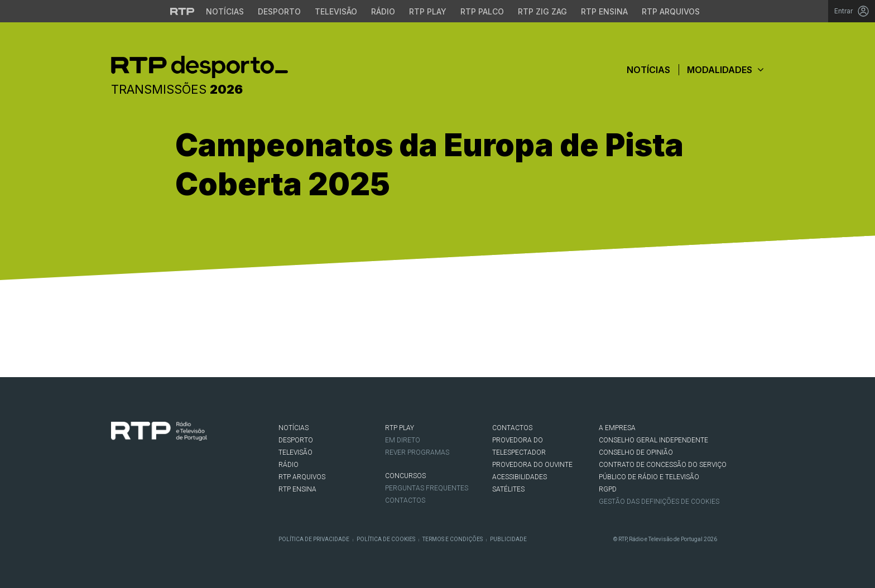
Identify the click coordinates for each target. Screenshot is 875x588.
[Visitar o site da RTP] (182, 11)
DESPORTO (296, 440)
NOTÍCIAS (294, 428)
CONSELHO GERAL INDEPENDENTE (653, 440)
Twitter (134, 486)
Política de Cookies (386, 539)
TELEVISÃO (295, 452)
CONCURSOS (405, 476)
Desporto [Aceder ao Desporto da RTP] (279, 11)
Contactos (405, 500)
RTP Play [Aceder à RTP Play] (428, 11)
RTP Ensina (297, 489)
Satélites (508, 489)
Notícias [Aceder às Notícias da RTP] (225, 11)
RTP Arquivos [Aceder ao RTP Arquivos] (671, 11)
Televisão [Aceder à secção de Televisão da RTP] (336, 11)
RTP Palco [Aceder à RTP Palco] (482, 11)
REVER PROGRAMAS (417, 452)
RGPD (608, 489)
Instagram (151, 486)
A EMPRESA (617, 428)
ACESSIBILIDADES (520, 477)
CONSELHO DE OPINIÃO (636, 452)
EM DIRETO (403, 440)
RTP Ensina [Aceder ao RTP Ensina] (604, 11)
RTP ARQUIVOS (302, 477)
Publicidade (508, 539)
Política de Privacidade (314, 539)
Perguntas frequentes (427, 488)
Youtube (167, 486)
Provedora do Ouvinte (532, 465)
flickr (184, 486)
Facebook (117, 486)
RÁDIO (289, 465)
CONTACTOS (512, 428)
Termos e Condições (453, 539)
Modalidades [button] (725, 70)
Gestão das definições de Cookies (659, 502)
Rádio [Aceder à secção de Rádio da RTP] (383, 11)
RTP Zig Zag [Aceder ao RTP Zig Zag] (542, 11)
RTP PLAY (400, 428)
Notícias (648, 70)
